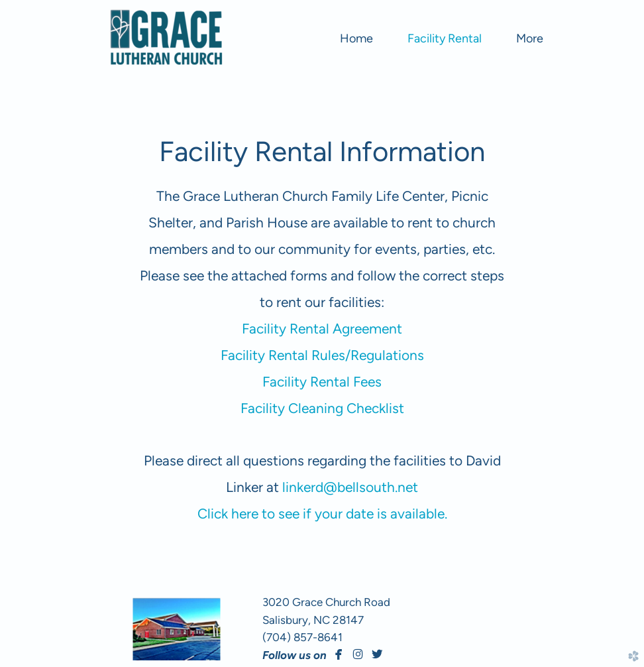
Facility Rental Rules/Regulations (322, 355)
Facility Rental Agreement (322, 329)
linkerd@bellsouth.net (350, 487)
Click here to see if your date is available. (322, 514)
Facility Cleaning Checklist (322, 408)
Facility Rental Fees (322, 382)
